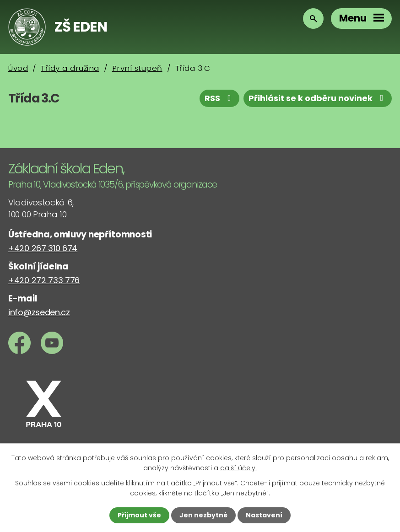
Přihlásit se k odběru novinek (318, 98)
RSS (220, 98)
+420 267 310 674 (43, 248)
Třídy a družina (70, 68)
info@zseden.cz (39, 312)
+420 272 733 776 (44, 280)
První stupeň (137, 68)
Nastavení (264, 515)
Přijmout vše (139, 515)
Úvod (18, 68)
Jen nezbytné (203, 515)
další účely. (238, 468)
